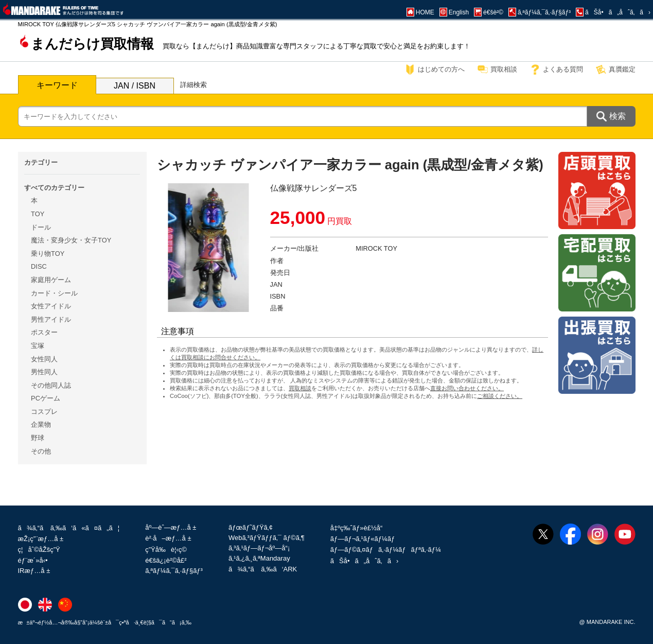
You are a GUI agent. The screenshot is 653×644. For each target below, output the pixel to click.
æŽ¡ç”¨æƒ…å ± (41, 539)
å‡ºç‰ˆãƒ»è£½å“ (359, 528)
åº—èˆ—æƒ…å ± (171, 527)
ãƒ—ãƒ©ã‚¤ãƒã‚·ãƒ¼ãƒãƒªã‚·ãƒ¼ (386, 550)
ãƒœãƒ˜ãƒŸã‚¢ (251, 527)
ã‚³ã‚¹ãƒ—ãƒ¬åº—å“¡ (259, 548)
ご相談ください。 (500, 396)
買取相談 (504, 69)
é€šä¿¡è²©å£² (166, 560)
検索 (617, 116)
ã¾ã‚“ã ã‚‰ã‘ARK (263, 569)
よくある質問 (563, 69)
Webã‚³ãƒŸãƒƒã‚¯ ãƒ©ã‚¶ (267, 538)
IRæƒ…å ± (34, 571)
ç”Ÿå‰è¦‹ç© (169, 550)
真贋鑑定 (622, 69)
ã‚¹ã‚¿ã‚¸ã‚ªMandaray (259, 558)
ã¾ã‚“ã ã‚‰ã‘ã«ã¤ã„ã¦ (69, 528)
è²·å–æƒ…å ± (168, 538)
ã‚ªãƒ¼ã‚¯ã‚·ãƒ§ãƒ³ (174, 571)
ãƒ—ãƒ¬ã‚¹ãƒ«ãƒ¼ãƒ (364, 539)
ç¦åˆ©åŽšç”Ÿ (39, 550)
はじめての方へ (441, 69)
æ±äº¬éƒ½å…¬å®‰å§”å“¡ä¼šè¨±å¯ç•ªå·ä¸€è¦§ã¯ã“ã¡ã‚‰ (105, 622)
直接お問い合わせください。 (467, 388)
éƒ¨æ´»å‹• (33, 560)
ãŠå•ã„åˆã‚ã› (364, 561)
